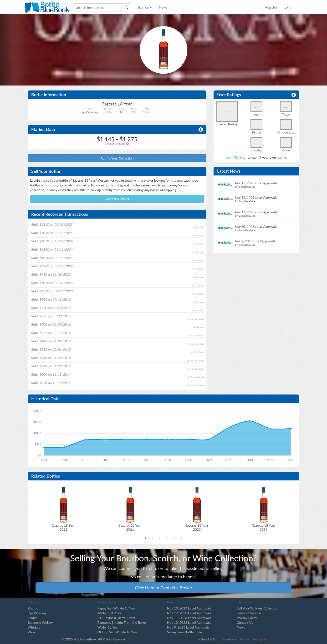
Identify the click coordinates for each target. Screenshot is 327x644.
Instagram (260, 639)
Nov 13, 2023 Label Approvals (189, 608)
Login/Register (236, 157)
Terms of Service (249, 613)
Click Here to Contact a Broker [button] (164, 588)
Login (288, 7)
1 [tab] (146, 538)
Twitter (245, 639)
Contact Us (245, 622)
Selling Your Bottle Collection (188, 632)
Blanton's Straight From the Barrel (122, 622)
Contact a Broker (117, 199)
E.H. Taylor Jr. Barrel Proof (116, 618)
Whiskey (34, 627)
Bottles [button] (145, 7)
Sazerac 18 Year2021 (130, 527)
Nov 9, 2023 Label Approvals (188, 627)
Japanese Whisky (40, 622)
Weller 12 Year (108, 627)
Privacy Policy (247, 618)
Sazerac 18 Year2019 (264, 527)
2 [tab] (153, 538)
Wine (32, 632)
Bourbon (34, 608)
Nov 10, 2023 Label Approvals (189, 622)
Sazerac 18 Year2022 (63, 527)
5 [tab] (174, 538)
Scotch (33, 618)
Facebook (229, 639)
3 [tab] (160, 538)
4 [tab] (167, 538)
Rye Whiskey (37, 613)
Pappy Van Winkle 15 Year (117, 608)
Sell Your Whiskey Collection (258, 608)
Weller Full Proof (110, 613)
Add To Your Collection (117, 158)
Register (271, 7)
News (163, 7)
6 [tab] (181, 538)
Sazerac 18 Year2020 (197, 527)
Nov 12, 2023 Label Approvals (189, 613)
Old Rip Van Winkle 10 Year (118, 632)
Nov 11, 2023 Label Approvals (189, 618)
